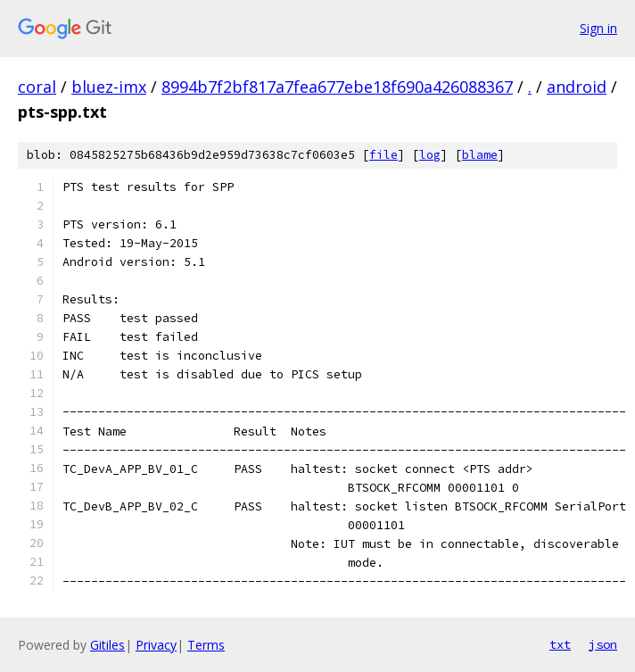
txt (560, 644)
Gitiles (107, 645)
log (430, 155)
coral (37, 87)
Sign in (598, 28)
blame (480, 155)
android (577, 87)
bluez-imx (109, 87)
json (603, 644)
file (383, 155)
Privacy (156, 645)
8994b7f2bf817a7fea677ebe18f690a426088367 (337, 87)
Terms (206, 645)
